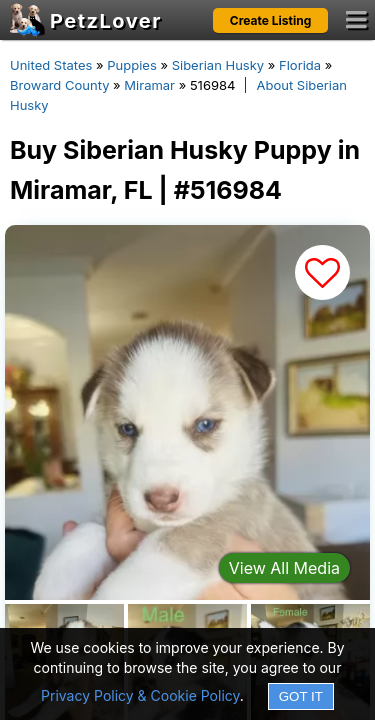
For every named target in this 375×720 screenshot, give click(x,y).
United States (51, 65)
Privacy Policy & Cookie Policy (140, 695)
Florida (300, 65)
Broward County (59, 85)
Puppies (132, 65)
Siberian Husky (218, 65)
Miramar (149, 85)
